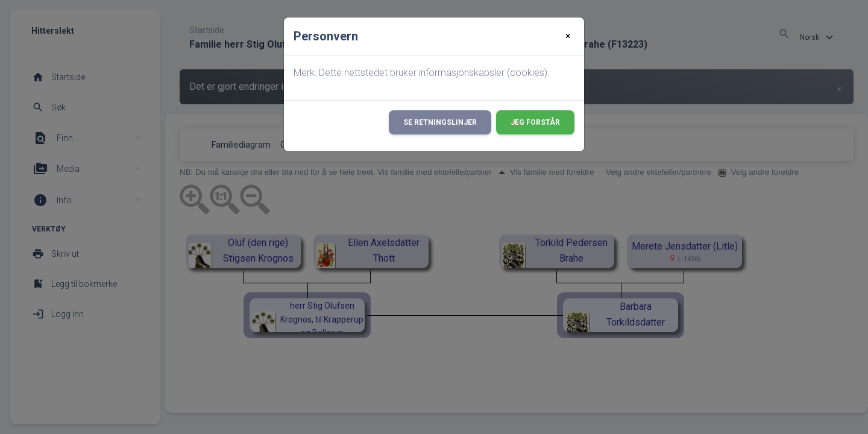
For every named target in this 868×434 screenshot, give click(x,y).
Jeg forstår (535, 122)
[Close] (568, 36)
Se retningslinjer (440, 122)
